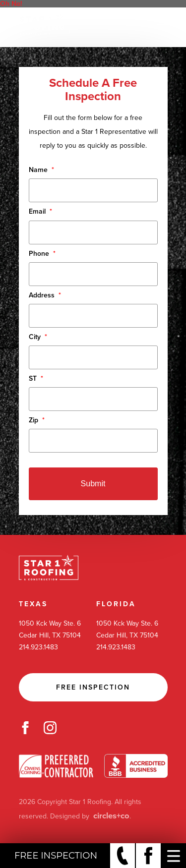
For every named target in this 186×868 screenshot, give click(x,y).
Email (40, 211)
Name (41, 170)
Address (45, 295)
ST (36, 378)
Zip (37, 420)
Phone (42, 254)
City (38, 337)
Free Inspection (93, 687)
